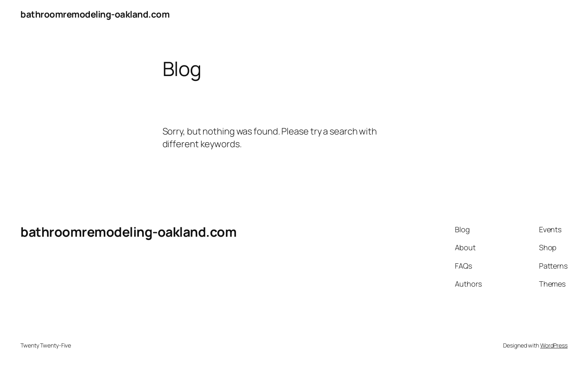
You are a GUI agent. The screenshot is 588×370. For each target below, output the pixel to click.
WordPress (554, 345)
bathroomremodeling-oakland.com (95, 14)
